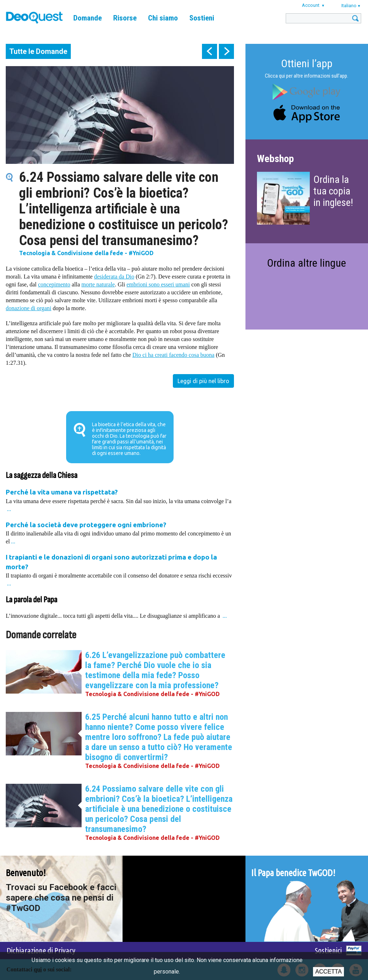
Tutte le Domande (38, 51)
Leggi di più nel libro (203, 381)
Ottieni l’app (307, 63)
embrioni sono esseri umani (158, 284)
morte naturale (98, 284)
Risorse (125, 18)
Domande (88, 18)
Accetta (328, 972)
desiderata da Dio (114, 277)
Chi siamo (163, 18)
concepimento (54, 284)
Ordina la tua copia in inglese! (333, 191)
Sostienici (328, 950)
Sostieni (202, 18)
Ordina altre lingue (307, 263)
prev (210, 51)
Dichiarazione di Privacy (41, 950)
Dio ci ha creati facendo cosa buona (173, 355)
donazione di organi (29, 308)
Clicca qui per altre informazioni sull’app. (307, 76)
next (226, 51)
